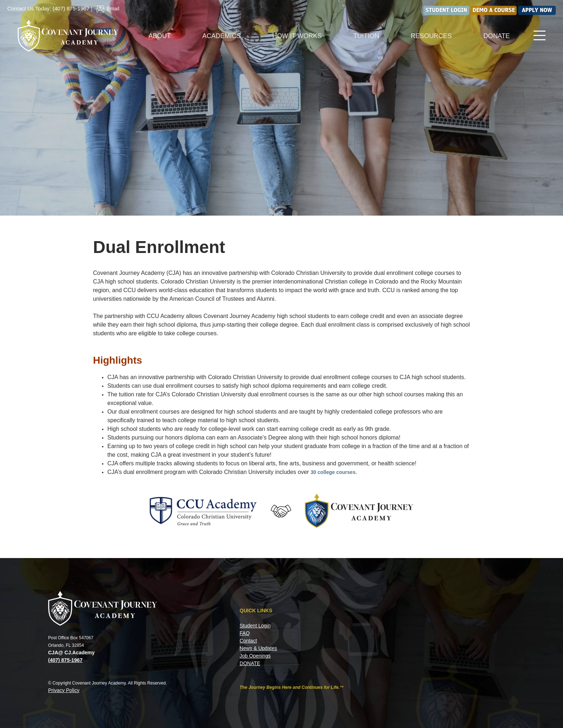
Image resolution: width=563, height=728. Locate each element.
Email (106, 9)
